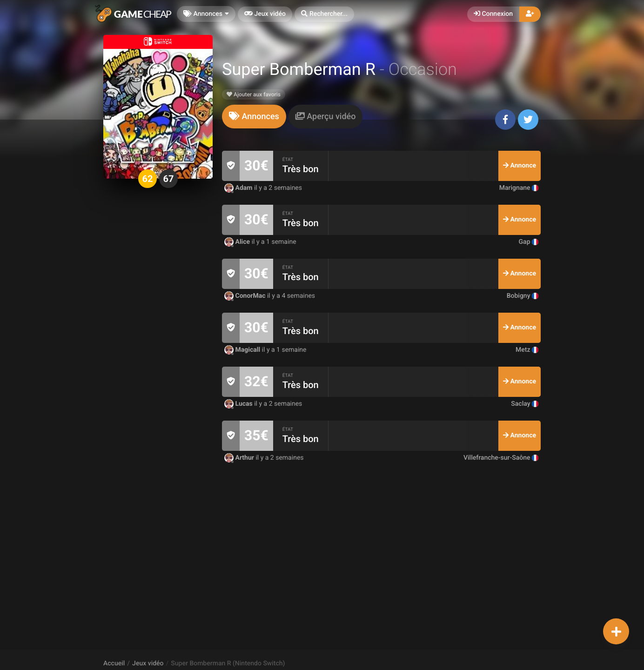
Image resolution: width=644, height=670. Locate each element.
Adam (239, 188)
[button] (324, 14)
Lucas (239, 404)
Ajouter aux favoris (254, 94)
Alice (238, 242)
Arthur (240, 458)
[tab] (254, 117)
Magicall (243, 350)
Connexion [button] (493, 14)
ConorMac (246, 296)
